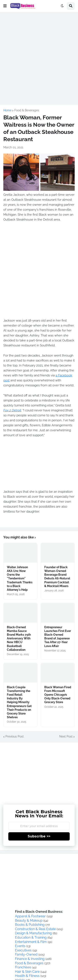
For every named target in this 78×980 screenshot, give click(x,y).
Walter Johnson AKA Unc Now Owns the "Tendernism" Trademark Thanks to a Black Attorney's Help (20, 578)
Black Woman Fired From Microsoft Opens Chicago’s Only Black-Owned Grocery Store (58, 695)
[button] (5, 6)
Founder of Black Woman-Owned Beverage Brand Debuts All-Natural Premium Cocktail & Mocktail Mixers (57, 577)
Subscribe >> (39, 836)
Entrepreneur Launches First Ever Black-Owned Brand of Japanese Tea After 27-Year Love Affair (58, 637)
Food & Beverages (27, 110)
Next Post (66, 736)
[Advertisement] (39, 54)
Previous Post (15, 736)
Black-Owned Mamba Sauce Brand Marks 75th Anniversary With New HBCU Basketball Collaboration (19, 638)
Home (7, 110)
